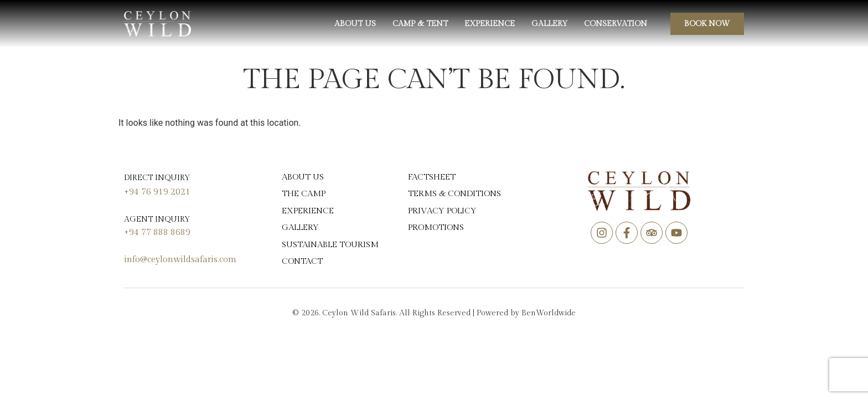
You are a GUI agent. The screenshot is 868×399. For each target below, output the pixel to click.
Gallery (549, 24)
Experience (490, 24)
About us (355, 24)
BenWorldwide (549, 313)
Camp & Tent (420, 24)
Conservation (616, 24)
